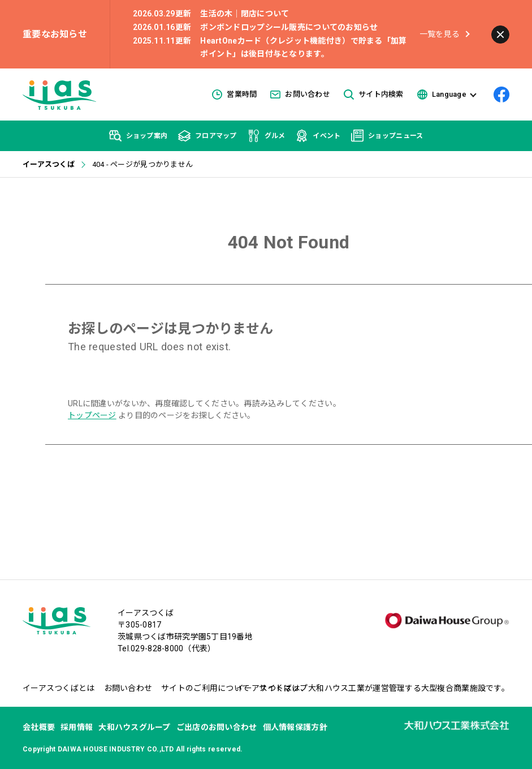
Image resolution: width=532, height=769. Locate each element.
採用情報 (77, 727)
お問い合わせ (300, 94)
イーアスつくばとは (59, 688)
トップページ (92, 415)
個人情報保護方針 (295, 727)
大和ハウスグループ (135, 727)
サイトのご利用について (206, 688)
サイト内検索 (374, 95)
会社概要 (39, 727)
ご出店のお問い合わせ (217, 727)
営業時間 (234, 94)
